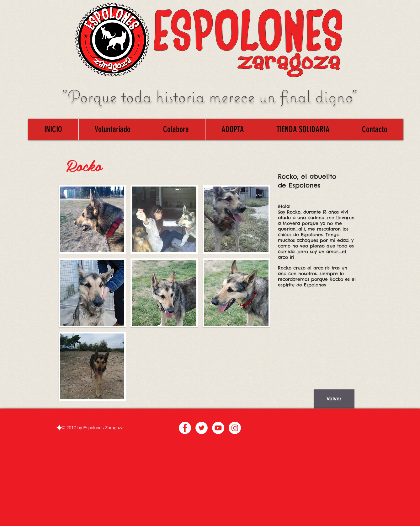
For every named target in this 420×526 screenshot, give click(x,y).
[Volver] (334, 399)
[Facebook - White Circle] (185, 428)
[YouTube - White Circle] (218, 428)
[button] (92, 219)
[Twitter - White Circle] (202, 428)
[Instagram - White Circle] (235, 428)
